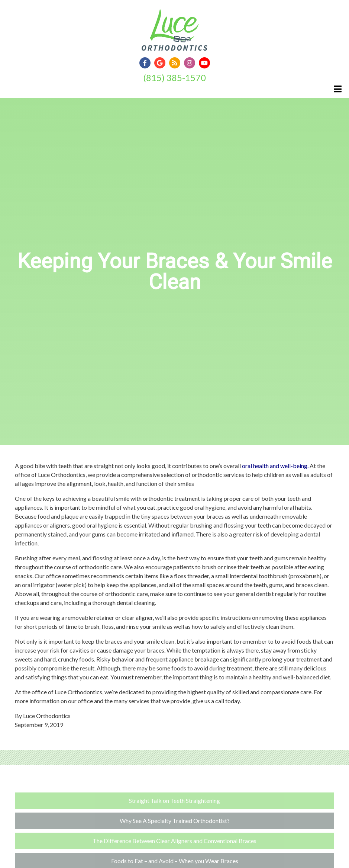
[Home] (174, 43)
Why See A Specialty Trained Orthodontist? (175, 821)
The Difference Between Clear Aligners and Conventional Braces (174, 841)
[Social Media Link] (147, 63)
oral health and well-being (275, 466)
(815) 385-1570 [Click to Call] (174, 78)
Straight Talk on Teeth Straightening (174, 800)
